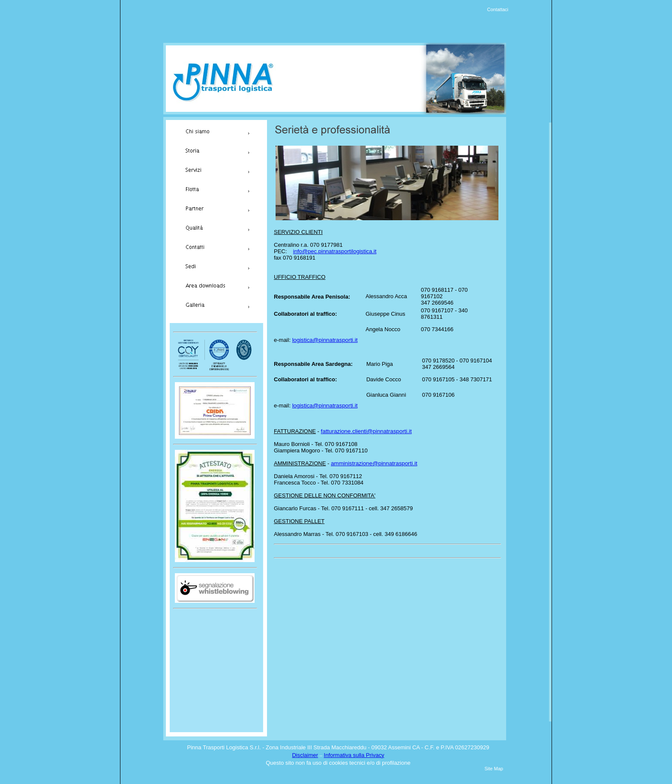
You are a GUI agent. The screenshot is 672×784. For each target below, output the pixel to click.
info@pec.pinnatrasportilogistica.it (335, 251)
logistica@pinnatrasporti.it (325, 340)
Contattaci (498, 9)
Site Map (494, 769)
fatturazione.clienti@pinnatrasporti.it (366, 431)
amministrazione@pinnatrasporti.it (374, 463)
